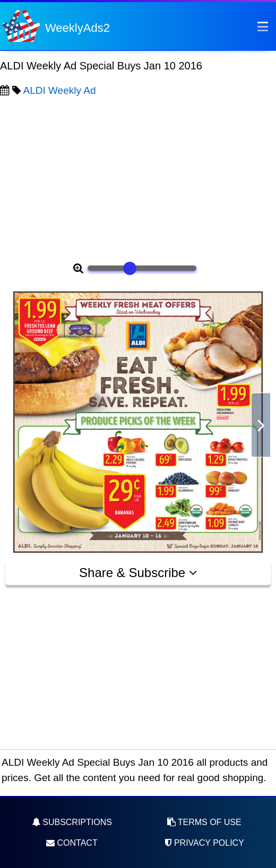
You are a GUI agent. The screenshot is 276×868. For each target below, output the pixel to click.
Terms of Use (204, 822)
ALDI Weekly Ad (60, 90)
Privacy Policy (204, 843)
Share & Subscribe (138, 573)
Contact (72, 843)
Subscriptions (72, 822)
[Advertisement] (138, 178)
